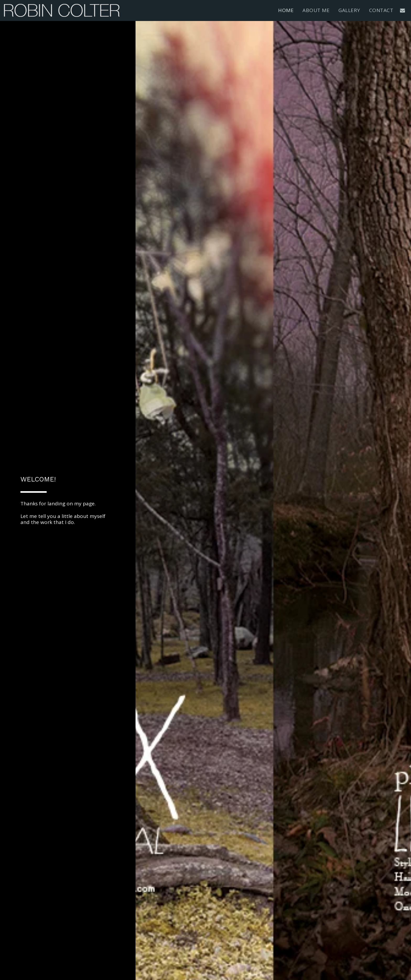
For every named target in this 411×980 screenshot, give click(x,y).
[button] (402, 10)
